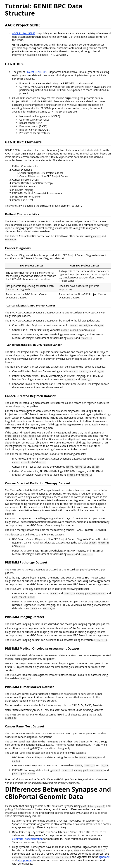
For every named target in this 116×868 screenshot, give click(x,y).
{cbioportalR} (25, 860)
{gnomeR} (105, 857)
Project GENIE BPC (36, 72)
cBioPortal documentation (27, 839)
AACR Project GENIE (24, 33)
